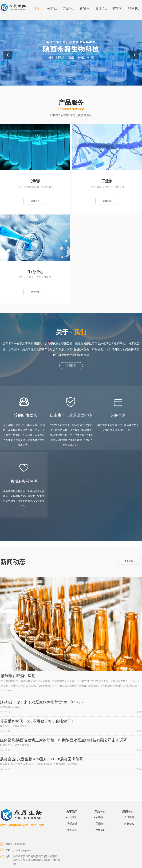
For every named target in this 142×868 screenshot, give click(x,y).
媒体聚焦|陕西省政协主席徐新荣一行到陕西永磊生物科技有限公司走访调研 (64, 740)
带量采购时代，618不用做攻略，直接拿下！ (37, 721)
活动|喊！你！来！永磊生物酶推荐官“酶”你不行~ (41, 702)
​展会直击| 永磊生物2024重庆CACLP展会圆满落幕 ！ (44, 759)
